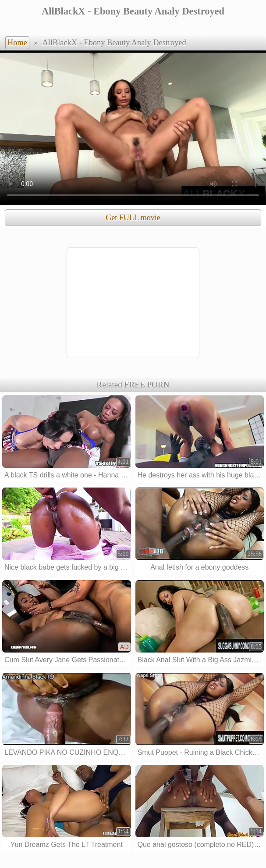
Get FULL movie (133, 218)
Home (17, 43)
